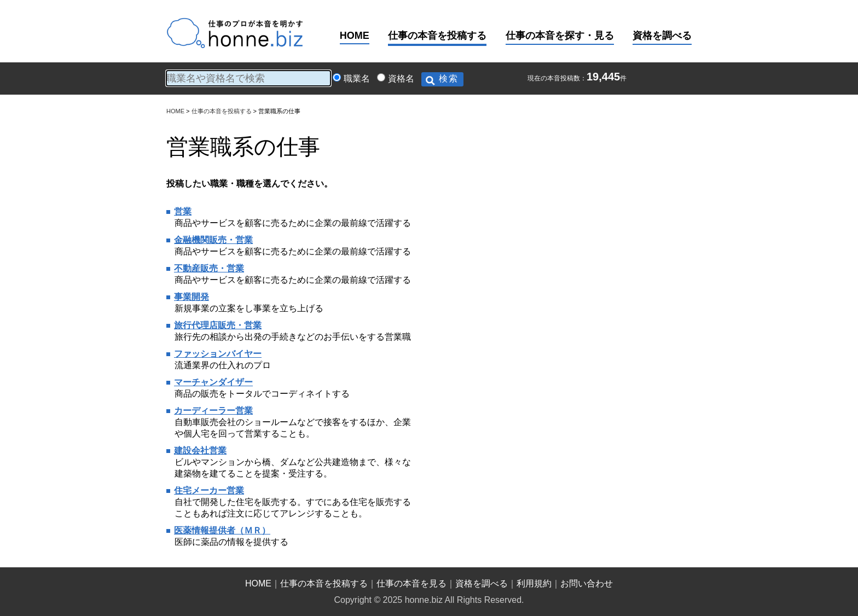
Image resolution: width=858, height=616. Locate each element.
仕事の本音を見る (411, 583)
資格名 (401, 79)
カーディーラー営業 (213, 411)
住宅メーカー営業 (209, 490)
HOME (355, 36)
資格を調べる (662, 36)
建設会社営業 (200, 451)
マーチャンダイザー (213, 382)
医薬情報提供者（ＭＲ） (222, 530)
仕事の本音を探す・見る (560, 36)
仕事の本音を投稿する (437, 36)
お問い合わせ (587, 583)
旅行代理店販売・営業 (218, 325)
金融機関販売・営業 (213, 240)
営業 (183, 211)
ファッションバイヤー (218, 354)
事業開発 (192, 297)
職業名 (357, 79)
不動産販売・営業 (209, 268)
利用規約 (534, 583)
